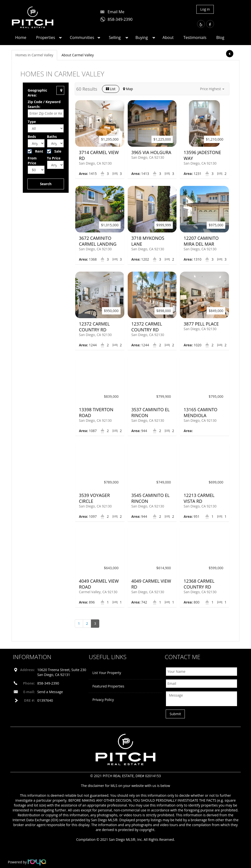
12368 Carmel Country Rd (199, 584)
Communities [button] (82, 37)
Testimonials (195, 37)
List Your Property (107, 673)
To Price (54, 158)
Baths (52, 137)
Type (32, 122)
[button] (212, 89)
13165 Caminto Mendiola (201, 412)
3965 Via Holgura (151, 152)
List (111, 89)
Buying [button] (142, 37)
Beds (32, 137)
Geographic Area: (37, 93)
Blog (220, 37)
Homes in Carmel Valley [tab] (34, 55)
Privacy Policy (103, 700)
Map (128, 89)
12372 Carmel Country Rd (94, 327)
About (168, 37)
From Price (32, 161)
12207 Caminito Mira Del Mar (201, 241)
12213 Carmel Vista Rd (199, 498)
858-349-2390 (120, 19)
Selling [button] (115, 37)
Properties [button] (45, 37)
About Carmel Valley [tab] (78, 55)
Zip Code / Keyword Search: (44, 104)
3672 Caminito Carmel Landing (98, 241)
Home (21, 37)
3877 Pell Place (201, 324)
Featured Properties (108, 686)
